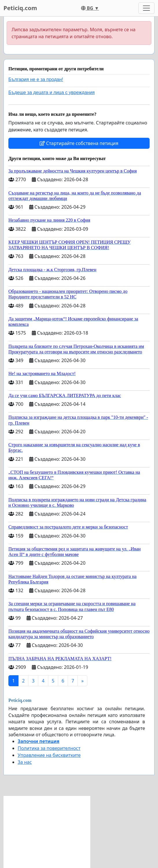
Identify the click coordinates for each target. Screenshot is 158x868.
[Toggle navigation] (146, 8)
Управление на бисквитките (49, 755)
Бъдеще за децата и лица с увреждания (52, 92)
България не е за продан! (36, 79)
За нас (25, 762)
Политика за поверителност (49, 748)
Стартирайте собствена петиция (79, 143)
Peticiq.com (20, 8)
